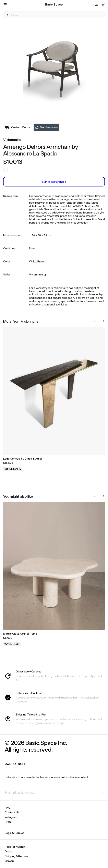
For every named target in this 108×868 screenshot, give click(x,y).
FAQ (7, 808)
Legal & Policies (14, 833)
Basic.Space (54, 4)
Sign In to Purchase (54, 182)
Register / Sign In (15, 847)
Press (8, 822)
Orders (9, 851)
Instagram (11, 817)
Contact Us (12, 812)
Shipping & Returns (16, 856)
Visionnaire (12, 140)
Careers (10, 861)
